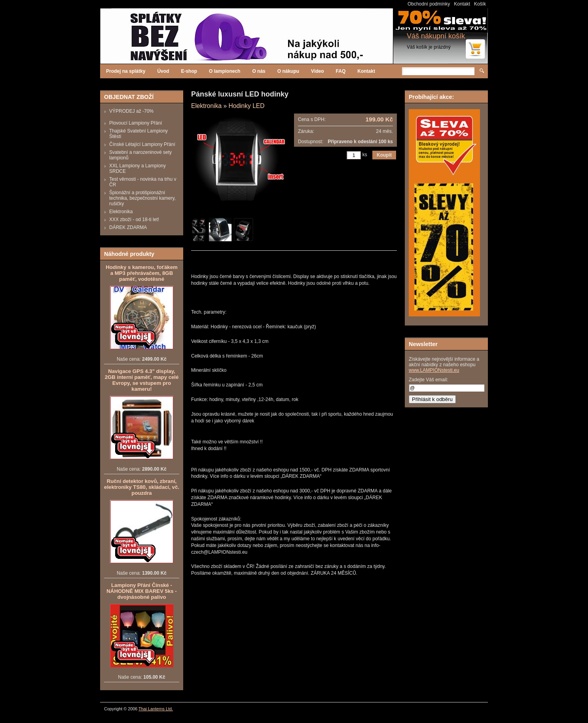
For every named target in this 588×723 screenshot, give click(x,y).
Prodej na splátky (126, 71)
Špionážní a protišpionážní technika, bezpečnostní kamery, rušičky (142, 198)
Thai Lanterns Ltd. (156, 709)
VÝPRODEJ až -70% (131, 111)
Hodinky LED (246, 106)
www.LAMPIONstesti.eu (434, 370)
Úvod (163, 71)
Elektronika (121, 212)
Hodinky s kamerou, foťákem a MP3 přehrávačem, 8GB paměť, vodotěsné (141, 273)
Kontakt (462, 4)
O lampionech (225, 71)
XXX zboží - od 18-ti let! (134, 220)
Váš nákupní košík (436, 36)
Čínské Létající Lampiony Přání (142, 144)
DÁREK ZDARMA (128, 227)
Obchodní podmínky (429, 4)
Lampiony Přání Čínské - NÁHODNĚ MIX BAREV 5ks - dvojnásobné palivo (141, 591)
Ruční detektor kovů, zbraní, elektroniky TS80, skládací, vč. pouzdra (142, 487)
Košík (480, 4)
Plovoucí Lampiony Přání (136, 123)
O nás (259, 71)
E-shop (189, 71)
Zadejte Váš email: (428, 380)
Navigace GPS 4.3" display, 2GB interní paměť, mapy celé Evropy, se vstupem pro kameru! (142, 380)
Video (317, 71)
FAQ (341, 71)
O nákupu (288, 71)
